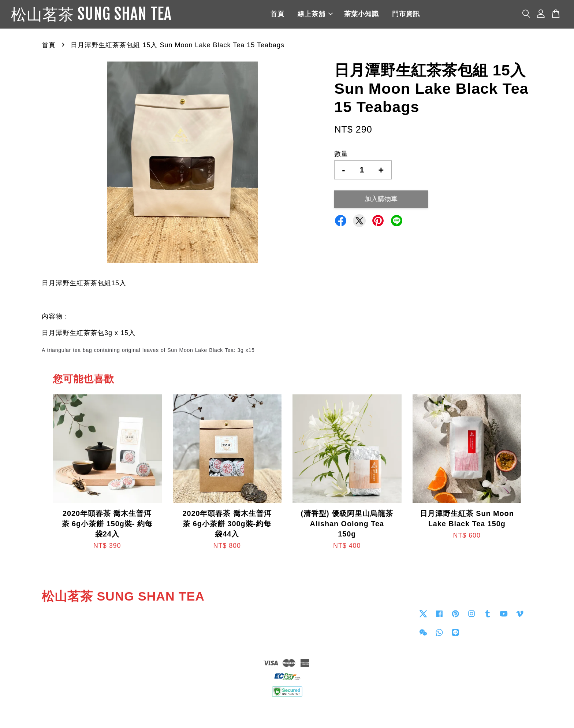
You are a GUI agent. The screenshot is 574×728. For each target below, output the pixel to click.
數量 (341, 155)
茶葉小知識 (371, 15)
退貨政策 (287, 712)
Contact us (308, 614)
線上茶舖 (325, 15)
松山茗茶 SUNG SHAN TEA (101, 15)
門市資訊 (416, 15)
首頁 (287, 15)
